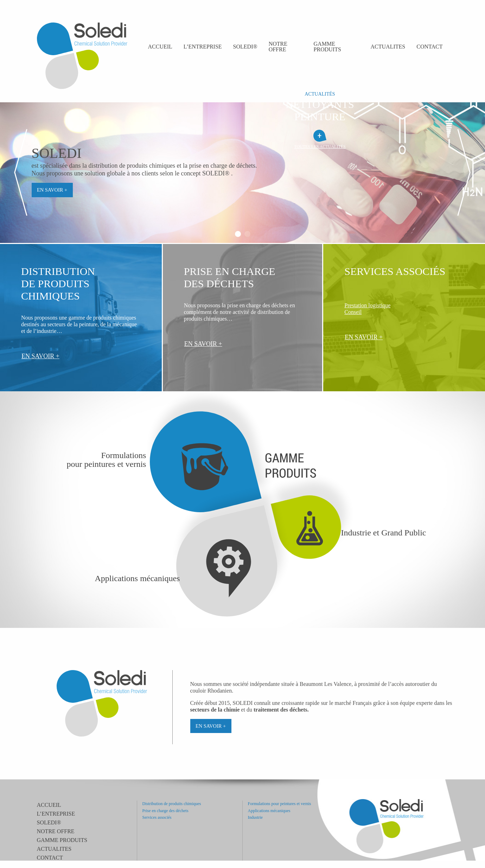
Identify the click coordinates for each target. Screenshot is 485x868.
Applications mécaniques (138, 578)
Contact (429, 47)
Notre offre (278, 47)
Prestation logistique (367, 305)
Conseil (353, 312)
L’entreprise (203, 47)
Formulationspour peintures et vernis (107, 460)
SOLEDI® (245, 47)
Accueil (160, 47)
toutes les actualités (320, 147)
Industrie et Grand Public (384, 533)
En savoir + (52, 190)
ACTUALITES (388, 47)
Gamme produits (327, 47)
